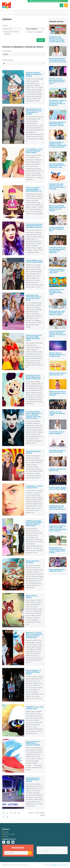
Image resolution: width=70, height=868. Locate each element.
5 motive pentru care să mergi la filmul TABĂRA (58, 488)
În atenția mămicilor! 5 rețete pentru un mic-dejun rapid (57, 271)
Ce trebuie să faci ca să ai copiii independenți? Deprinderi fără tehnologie (57, 250)
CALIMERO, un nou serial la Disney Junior (35, 708)
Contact (5, 836)
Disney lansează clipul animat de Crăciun (57, 570)
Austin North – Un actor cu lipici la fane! (34, 487)
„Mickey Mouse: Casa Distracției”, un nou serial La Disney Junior (57, 507)
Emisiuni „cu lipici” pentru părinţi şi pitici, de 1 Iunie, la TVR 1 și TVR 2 (57, 81)
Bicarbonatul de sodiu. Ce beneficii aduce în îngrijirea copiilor (57, 313)
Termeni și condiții (8, 834)
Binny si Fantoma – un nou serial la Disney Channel (33, 672)
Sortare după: (7, 51)
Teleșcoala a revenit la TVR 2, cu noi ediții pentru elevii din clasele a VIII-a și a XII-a (58, 528)
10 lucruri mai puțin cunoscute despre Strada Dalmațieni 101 (34, 189)
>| (7, 817)
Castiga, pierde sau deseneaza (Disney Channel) (33, 780)
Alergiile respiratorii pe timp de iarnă (58, 470)
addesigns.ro (55, 865)
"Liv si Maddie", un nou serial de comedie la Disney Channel (34, 151)
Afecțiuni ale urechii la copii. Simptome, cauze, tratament (58, 393)
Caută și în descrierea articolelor (10, 33)
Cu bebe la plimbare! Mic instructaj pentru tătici (57, 229)
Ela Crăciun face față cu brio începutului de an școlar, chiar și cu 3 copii (58, 60)
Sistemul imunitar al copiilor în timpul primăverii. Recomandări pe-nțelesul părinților (58, 145)
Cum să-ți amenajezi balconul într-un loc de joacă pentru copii (57, 166)
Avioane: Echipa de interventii (33, 562)
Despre (5, 832)
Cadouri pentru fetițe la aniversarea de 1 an (58, 374)
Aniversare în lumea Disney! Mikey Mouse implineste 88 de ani (33, 377)
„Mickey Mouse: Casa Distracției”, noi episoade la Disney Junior (57, 292)
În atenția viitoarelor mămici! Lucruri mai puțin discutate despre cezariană (57, 186)
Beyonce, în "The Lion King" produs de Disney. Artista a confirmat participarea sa (34, 635)
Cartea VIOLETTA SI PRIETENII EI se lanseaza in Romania (33, 743)
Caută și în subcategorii (34, 32)
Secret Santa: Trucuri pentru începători (57, 433)
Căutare (10, 14)
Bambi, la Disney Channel (32, 597)
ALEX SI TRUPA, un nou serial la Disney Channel (34, 261)
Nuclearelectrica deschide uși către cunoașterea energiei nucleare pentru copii (57, 39)
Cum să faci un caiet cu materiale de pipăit (57, 451)
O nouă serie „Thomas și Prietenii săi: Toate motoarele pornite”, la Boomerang (58, 103)
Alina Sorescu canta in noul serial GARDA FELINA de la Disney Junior (34, 338)
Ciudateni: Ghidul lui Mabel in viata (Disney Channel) (34, 74)
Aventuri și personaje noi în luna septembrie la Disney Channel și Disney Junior (34, 523)
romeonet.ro (64, 865)
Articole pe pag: (7, 60)
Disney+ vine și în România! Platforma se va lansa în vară (57, 355)
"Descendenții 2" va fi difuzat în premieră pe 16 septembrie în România (34, 112)
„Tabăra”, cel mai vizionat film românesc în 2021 (57, 413)
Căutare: (5, 25)
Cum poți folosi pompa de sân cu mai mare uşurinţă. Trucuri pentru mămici (58, 334)
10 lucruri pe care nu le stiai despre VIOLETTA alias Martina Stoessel (34, 226)
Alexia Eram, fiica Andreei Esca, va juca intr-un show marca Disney (33, 298)
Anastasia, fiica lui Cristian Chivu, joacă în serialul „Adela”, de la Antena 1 (57, 550)
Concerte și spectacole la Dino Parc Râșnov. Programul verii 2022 (57, 124)
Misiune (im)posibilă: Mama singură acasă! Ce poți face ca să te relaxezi (57, 208)
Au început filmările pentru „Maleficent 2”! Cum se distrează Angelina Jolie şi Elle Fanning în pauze (34, 415)
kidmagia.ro (46, 851)
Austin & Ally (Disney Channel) (33, 452)
